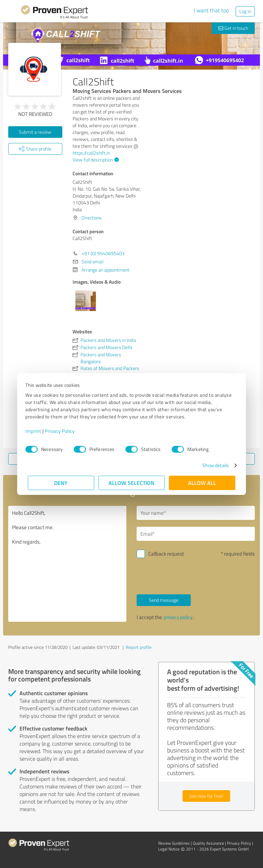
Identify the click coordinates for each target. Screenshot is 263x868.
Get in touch (233, 28)
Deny (61, 483)
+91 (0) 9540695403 (103, 253)
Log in (245, 11)
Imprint (36, 431)
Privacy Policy (62, 431)
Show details (213, 465)
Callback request (166, 554)
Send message (164, 600)
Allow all (202, 483)
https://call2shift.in (91, 153)
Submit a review (35, 132)
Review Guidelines (174, 843)
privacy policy (178, 617)
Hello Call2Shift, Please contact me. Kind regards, (67, 564)
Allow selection (131, 483)
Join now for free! (206, 796)
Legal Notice (169, 849)
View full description (95, 160)
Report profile (139, 647)
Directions (92, 218)
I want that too (211, 10)
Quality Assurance (208, 843)
